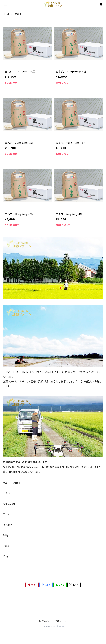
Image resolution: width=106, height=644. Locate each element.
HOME (7, 14)
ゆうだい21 (9, 504)
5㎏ (5, 567)
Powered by (53, 627)
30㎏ (6, 535)
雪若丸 (7, 514)
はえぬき (8, 525)
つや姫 (6, 493)
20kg (6, 546)
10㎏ (5, 556)
